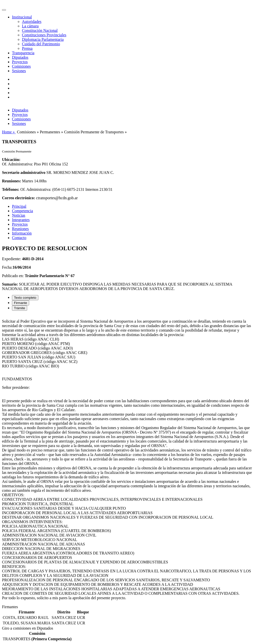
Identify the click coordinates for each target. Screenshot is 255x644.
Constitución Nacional (40, 30)
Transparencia (23, 53)
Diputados (20, 57)
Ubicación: (11, 160)
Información (22, 233)
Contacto (19, 238)
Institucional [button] (22, 17)
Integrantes (21, 220)
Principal (19, 206)
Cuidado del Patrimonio (41, 44)
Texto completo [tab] (25, 298)
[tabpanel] (127, 460)
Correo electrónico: (19, 198)
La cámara (30, 26)
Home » (9, 132)
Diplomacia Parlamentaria (43, 39)
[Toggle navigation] (4, 10)
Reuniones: (11, 181)
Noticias (19, 215)
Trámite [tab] (20, 308)
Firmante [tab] (21, 303)
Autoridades (32, 22)
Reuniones (20, 229)
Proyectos (20, 62)
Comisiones (21, 66)
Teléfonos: (11, 189)
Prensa (27, 48)
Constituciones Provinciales (44, 35)
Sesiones (19, 71)
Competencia (22, 211)
